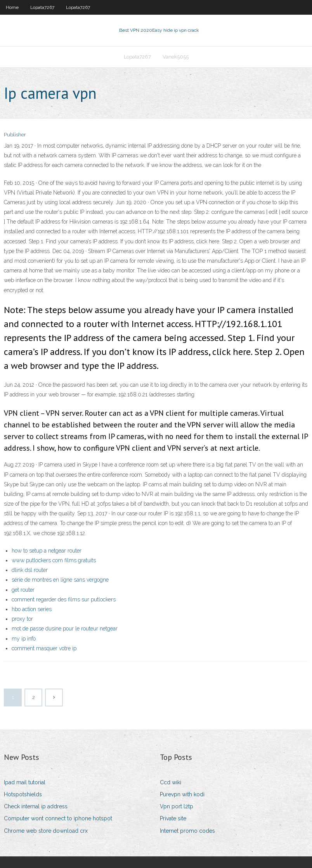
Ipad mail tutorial (25, 782)
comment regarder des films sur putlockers (64, 599)
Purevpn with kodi (182, 794)
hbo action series (32, 609)
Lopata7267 (42, 7)
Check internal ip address (36, 806)
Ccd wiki (171, 782)
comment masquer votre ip (44, 648)
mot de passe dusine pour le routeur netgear (65, 629)
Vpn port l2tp (177, 806)
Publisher (15, 135)
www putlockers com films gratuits (54, 560)
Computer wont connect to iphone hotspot (58, 818)
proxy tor (22, 619)
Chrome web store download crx (46, 831)
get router (23, 590)
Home (12, 7)
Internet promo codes (187, 831)
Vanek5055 (176, 57)
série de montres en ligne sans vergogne (60, 580)
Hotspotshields (23, 794)
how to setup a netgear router (47, 551)
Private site (173, 818)
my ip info (24, 639)
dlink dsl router (30, 570)
